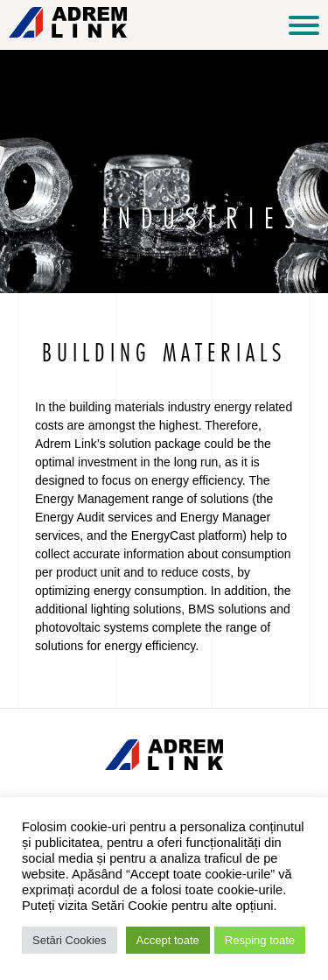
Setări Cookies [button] (70, 940)
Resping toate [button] (260, 940)
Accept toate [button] (168, 940)
